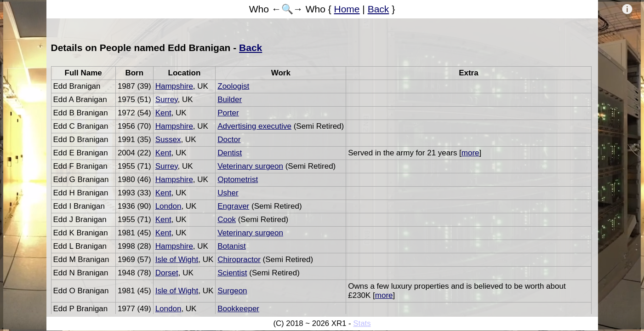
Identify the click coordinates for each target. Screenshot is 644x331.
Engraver (233, 206)
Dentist (230, 153)
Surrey (167, 100)
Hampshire (174, 86)
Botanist (231, 246)
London (168, 206)
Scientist (232, 273)
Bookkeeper (238, 309)
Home (347, 9)
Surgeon (232, 291)
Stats (362, 323)
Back (379, 9)
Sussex (168, 140)
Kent (163, 113)
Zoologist (233, 86)
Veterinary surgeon (250, 166)
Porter (228, 113)
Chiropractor (239, 260)
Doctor (229, 140)
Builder (230, 100)
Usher (228, 193)
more (470, 153)
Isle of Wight (177, 260)
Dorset (167, 273)
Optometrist (238, 180)
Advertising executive (254, 126)
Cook (227, 220)
